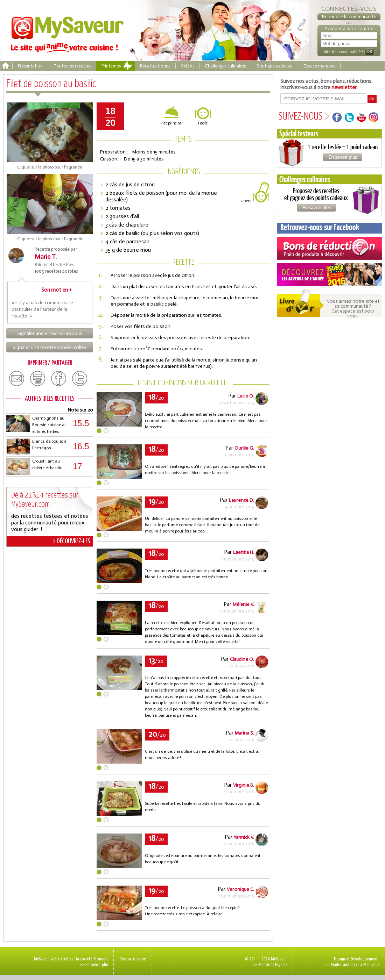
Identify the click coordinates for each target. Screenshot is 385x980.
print (38, 379)
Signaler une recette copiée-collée (50, 347)
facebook (59, 379)
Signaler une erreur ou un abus (50, 333)
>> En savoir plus (94, 964)
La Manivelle (369, 964)
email (17, 379)
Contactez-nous (133, 959)
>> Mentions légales (270, 964)
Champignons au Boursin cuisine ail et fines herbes (49, 425)
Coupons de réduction (329, 248)
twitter (80, 379)
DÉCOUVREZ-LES (72, 541)
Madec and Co (343, 964)
